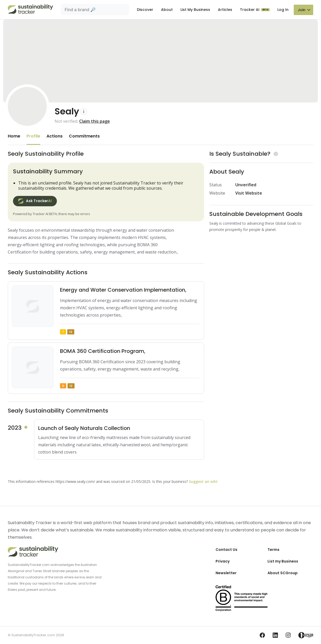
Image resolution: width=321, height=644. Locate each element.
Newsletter (226, 573)
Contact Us (226, 550)
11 (63, 386)
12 (71, 332)
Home (14, 136)
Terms (273, 550)
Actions (55, 136)
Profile (33, 136)
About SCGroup (283, 573)
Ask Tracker (35, 201)
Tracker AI (250, 10)
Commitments (84, 136)
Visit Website (249, 193)
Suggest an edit (203, 481)
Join (302, 10)
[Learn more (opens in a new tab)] (275, 154)
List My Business (195, 10)
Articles (225, 10)
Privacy (223, 561)
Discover (145, 10)
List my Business (283, 561)
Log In (283, 10)
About (167, 10)
